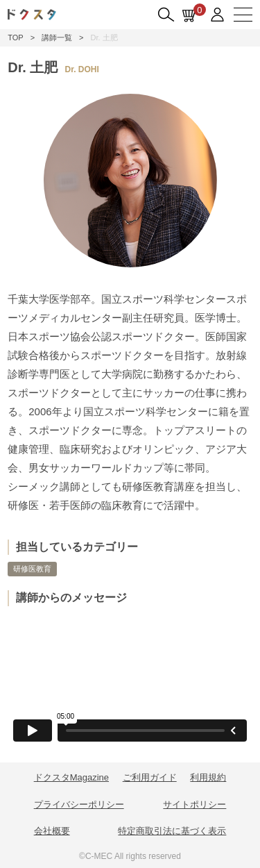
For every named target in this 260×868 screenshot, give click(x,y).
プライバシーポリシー (79, 804)
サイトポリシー (194, 804)
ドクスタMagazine (71, 777)
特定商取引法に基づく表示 (172, 831)
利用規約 (208, 777)
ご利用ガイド (150, 777)
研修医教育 (32, 569)
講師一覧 (57, 37)
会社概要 (52, 831)
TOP (15, 37)
